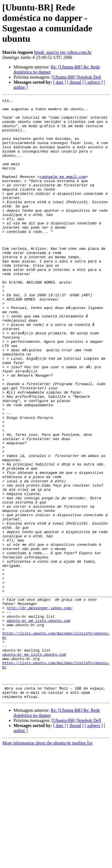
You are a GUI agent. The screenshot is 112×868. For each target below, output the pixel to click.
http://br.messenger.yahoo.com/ (40, 710)
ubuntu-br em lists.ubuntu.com (39, 725)
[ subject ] (94, 82)
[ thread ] (75, 82)
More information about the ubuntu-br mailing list (47, 863)
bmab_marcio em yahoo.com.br (63, 52)
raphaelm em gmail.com (63, 193)
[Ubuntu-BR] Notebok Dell (76, 77)
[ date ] (60, 82)
